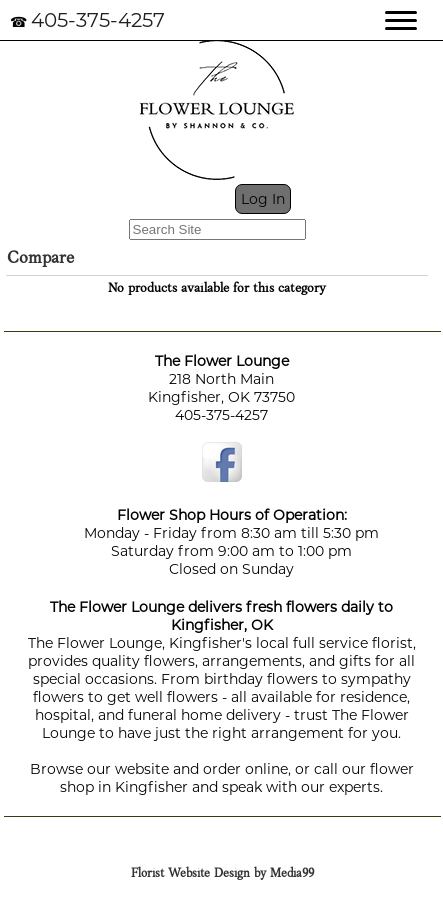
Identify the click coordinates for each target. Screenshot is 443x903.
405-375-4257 (98, 20)
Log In (263, 199)
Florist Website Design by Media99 (222, 874)
